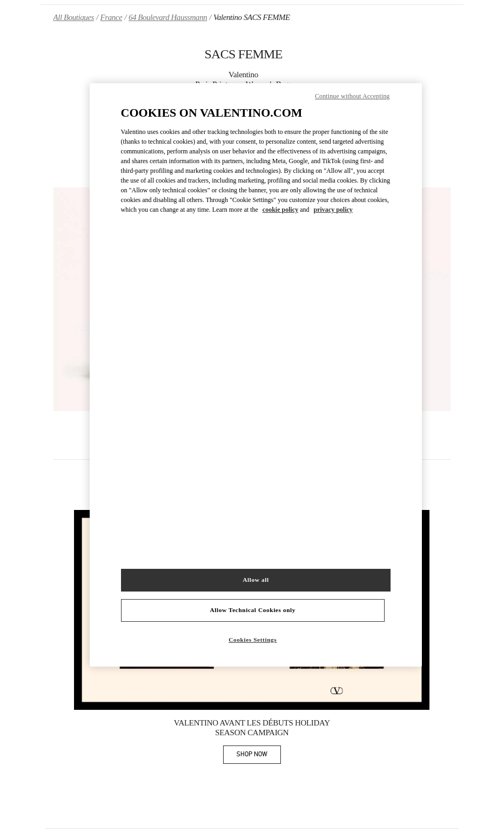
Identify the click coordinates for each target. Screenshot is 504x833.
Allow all (256, 580)
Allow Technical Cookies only (253, 610)
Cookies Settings (253, 640)
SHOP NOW (259, 756)
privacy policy (333, 210)
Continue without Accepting (352, 96)
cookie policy (280, 210)
